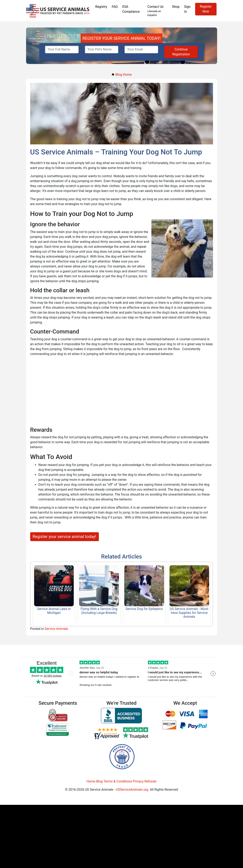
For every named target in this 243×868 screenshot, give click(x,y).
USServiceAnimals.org (132, 790)
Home (91, 781)
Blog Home (121, 75)
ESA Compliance (131, 9)
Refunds (150, 781)
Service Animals (56, 629)
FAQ (115, 7)
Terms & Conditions (118, 781)
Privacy (138, 781)
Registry (101, 7)
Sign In (187, 9)
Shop (176, 7)
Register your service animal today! (64, 537)
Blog (99, 781)
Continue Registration (181, 52)
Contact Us (158, 11)
